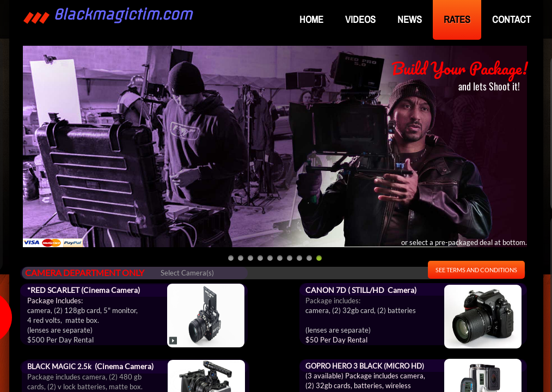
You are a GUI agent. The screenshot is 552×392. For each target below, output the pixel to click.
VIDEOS (360, 19)
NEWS (410, 19)
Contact (511, 19)
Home (311, 19)
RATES (457, 19)
